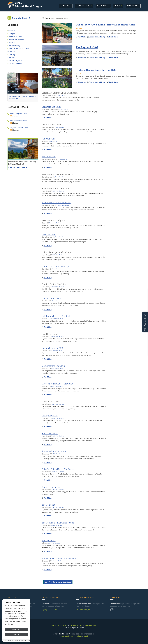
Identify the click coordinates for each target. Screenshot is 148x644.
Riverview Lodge (50, 433)
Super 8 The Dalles (51, 487)
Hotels (11, 43)
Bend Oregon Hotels (18, 114)
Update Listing (61, 95)
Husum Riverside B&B (52, 348)
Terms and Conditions (22, 640)
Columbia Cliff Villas (52, 107)
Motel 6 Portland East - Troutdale (58, 384)
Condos (12, 51)
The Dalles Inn (49, 157)
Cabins (11, 31)
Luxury (12, 55)
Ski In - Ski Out (15, 63)
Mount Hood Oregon (29, 6)
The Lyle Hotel (49, 540)
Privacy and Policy (76, 625)
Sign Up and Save (49, 610)
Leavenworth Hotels (18, 121)
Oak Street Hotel (50, 416)
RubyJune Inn (48, 139)
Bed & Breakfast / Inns (19, 49)
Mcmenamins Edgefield (53, 366)
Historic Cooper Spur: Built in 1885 (96, 70)
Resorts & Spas (15, 37)
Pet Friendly (14, 46)
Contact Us (55, 625)
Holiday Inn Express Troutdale (56, 316)
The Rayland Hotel (87, 47)
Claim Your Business (61, 177)
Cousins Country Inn (52, 298)
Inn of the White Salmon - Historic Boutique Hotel (105, 25)
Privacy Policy (9, 640)
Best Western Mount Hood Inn (56, 203)
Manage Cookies (90, 625)
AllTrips (19, 3)
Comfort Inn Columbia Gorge (55, 266)
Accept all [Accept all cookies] (16, 629)
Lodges (12, 34)
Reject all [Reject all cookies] (16, 634)
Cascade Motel (49, 234)
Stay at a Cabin (21, 18)
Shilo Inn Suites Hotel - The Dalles (58, 469)
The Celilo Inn (48, 505)
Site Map (64, 625)
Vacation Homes (16, 40)
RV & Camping (15, 60)
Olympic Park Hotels (19, 128)
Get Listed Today (83, 610)
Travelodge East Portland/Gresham (59, 558)
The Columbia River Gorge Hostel (58, 523)
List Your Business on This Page (58, 582)
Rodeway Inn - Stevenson (54, 451)
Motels (12, 57)
